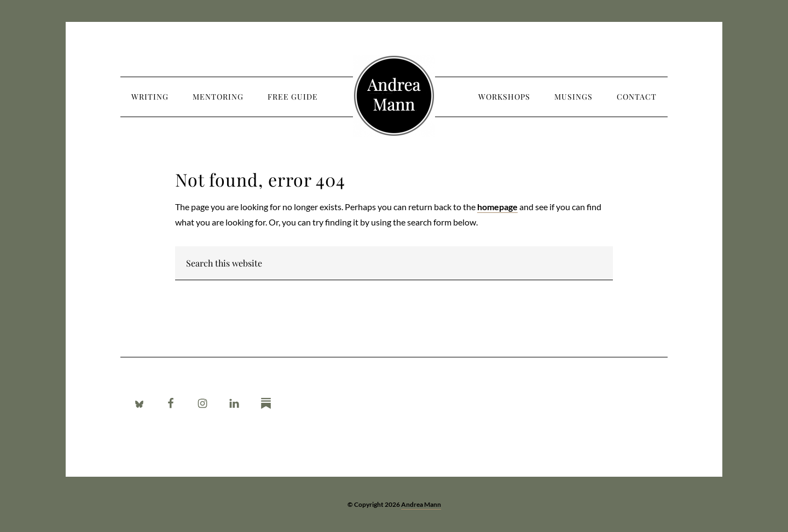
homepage (497, 207)
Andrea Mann (394, 96)
